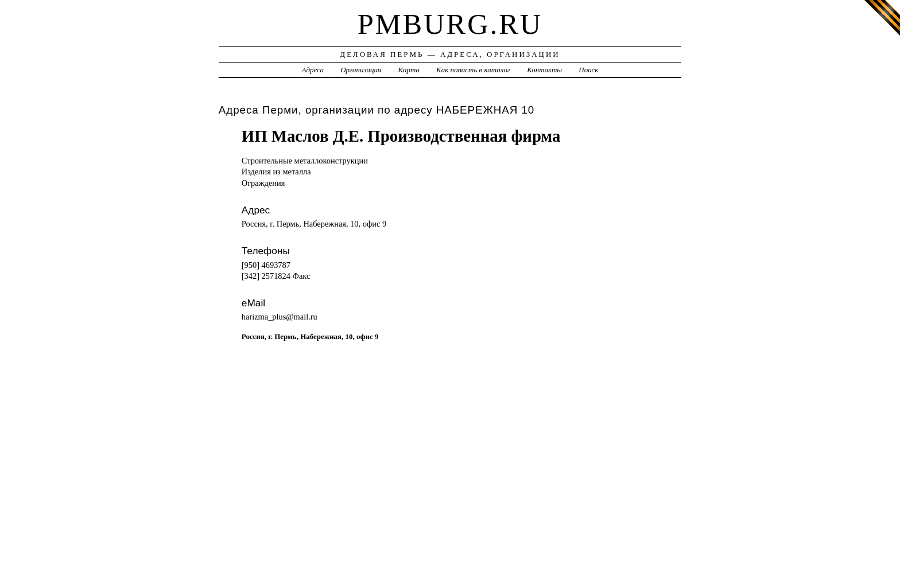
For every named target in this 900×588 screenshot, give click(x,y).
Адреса (313, 70)
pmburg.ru (450, 24)
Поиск (588, 70)
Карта (409, 70)
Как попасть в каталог (473, 70)
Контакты (544, 70)
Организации (361, 70)
